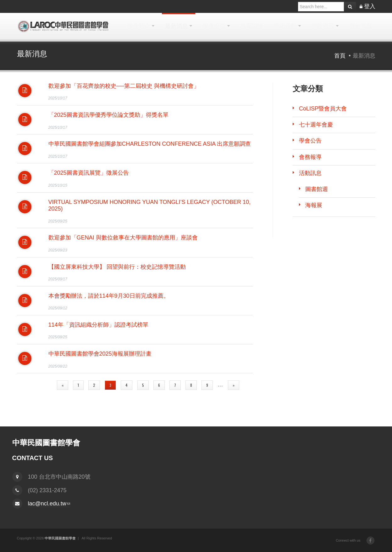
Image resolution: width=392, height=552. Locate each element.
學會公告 (310, 141)
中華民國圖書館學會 (60, 538)
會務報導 (310, 157)
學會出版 (214, 26)
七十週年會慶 (316, 125)
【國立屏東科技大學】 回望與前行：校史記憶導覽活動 (117, 267)
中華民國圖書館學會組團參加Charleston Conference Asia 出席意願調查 (150, 144)
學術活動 (285, 26)
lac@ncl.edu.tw (49, 504)
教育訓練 (252, 26)
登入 (370, 6)
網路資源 (323, 26)
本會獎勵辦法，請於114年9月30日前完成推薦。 (109, 296)
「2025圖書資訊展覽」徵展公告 (89, 173)
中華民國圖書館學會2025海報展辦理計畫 (100, 354)
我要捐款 (361, 26)
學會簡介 (139, 26)
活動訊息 (310, 173)
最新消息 (176, 26)
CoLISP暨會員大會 (323, 109)
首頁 (340, 56)
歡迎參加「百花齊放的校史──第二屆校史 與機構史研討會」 (124, 86)
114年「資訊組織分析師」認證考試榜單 (98, 325)
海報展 (314, 205)
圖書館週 (317, 189)
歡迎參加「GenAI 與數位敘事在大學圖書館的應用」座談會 (123, 238)
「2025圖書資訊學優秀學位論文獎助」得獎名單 (108, 115)
